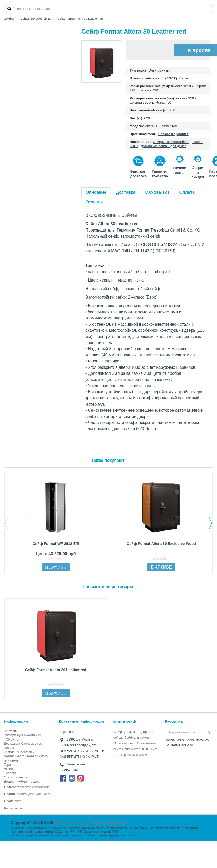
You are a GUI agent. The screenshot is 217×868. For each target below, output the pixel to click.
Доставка (126, 192)
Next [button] (210, 523)
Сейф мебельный (135, 749)
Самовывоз (157, 192)
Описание (96, 192)
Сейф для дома (125, 732)
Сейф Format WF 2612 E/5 (56, 544)
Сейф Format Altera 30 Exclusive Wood (161, 544)
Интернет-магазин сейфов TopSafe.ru (91, 822)
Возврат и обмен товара (22, 782)
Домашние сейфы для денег (163, 146)
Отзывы (94, 202)
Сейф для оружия (137, 738)
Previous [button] (7, 523)
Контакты (11, 731)
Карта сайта (13, 808)
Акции (8, 769)
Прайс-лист (13, 801)
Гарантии (11, 765)
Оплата (187, 192)
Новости (10, 773)
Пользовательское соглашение (27, 787)
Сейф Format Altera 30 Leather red (56, 670)
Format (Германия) (174, 134)
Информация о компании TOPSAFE (22, 737)
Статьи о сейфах (16, 777)
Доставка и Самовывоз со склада (23, 746)
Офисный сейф (125, 743)
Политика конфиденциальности (27, 794)
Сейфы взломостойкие (171, 142)
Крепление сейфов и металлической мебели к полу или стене (26, 756)
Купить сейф (124, 721)
